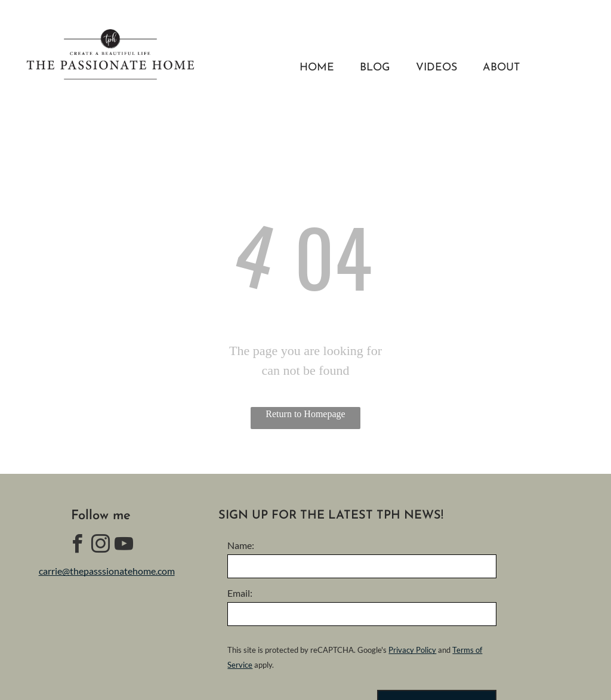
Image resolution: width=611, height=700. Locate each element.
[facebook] (78, 546)
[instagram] (101, 546)
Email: (240, 593)
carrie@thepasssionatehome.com (107, 571)
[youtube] (124, 546)
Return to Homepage (305, 414)
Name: (241, 545)
